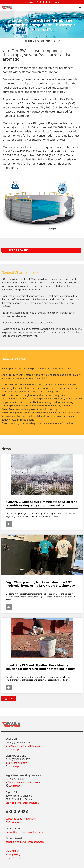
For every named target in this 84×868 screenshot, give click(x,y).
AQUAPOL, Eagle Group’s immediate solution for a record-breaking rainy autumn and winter (41, 503)
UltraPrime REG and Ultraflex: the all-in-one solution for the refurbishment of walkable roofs (40, 667)
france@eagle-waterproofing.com (24, 832)
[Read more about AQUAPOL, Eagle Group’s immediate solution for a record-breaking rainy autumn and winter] (9, 524)
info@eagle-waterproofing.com (23, 782)
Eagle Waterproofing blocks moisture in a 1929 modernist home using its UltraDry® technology (40, 584)
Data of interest (53, 41)
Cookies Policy (13, 858)
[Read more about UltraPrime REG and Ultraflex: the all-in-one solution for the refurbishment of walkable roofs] (9, 688)
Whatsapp (13, 749)
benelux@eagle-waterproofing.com (25, 842)
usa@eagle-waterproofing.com (23, 803)
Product (28, 41)
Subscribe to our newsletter (21, 819)
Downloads (38, 41)
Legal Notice (12, 851)
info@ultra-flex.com (16, 763)
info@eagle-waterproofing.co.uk (23, 746)
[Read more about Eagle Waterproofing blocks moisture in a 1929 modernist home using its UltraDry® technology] (9, 607)
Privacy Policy (13, 854)
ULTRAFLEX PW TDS (15, 250)
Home (56, 2)
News (6, 449)
